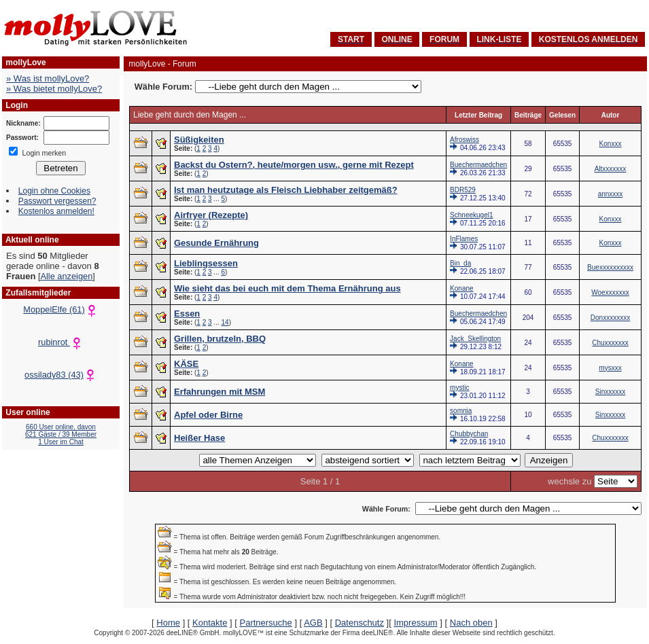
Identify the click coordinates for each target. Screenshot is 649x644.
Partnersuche (265, 623)
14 (225, 322)
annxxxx (611, 194)
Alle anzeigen (66, 276)
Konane (461, 288)
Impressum (415, 623)
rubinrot (61, 342)
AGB (313, 623)
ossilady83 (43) (61, 375)
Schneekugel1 (471, 215)
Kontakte (210, 623)
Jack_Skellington (475, 339)
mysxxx (610, 368)
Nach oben (471, 623)
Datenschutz (359, 623)
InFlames (464, 239)
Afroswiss (464, 140)
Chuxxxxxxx (610, 343)
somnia (461, 411)
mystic (459, 388)
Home (168, 623)
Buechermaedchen (478, 165)
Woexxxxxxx (610, 292)
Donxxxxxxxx (610, 318)
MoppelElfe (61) (60, 309)
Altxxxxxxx (611, 169)
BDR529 (463, 190)
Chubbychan (469, 434)
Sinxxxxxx (610, 392)
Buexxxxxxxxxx (610, 267)
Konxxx (611, 144)
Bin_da (460, 263)
